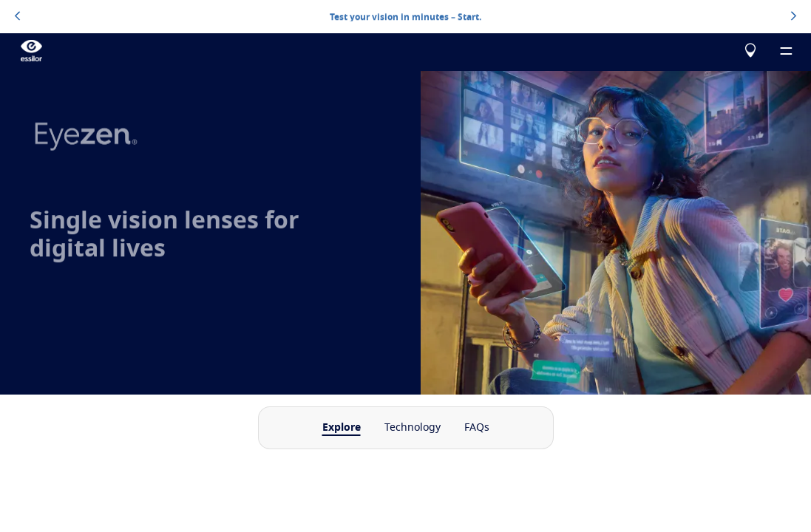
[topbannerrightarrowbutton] (794, 17)
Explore (342, 428)
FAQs (477, 428)
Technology (413, 428)
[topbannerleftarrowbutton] (17, 17)
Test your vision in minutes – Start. (405, 16)
